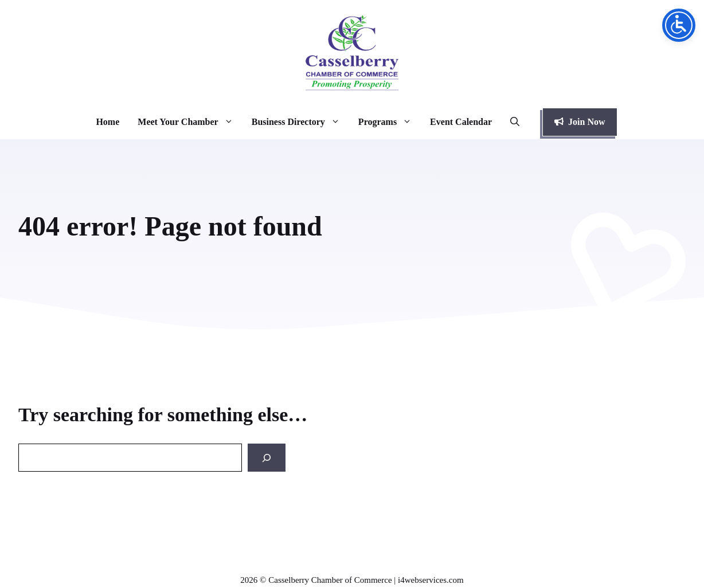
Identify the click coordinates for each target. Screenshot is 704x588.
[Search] (267, 458)
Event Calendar (461, 122)
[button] (515, 122)
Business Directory (300, 122)
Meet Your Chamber (190, 122)
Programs (390, 122)
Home (107, 122)
